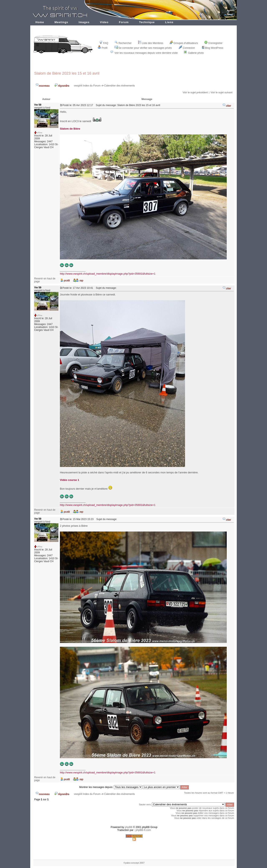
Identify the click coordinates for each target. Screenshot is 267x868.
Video (104, 22)
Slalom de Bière (70, 129)
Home (40, 22)
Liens (169, 22)
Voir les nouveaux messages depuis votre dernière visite (146, 53)
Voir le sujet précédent (195, 93)
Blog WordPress (213, 48)
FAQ (104, 43)
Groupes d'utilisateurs (184, 43)
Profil (103, 48)
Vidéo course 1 (69, 480)
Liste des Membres (151, 43)
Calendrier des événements (120, 86)
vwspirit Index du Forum (87, 86)
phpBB (129, 827)
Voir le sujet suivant (221, 93)
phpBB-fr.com (143, 830)
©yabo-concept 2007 (134, 863)
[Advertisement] (134, 65)
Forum (124, 22)
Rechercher (123, 43)
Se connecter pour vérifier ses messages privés (143, 48)
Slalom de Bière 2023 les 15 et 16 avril (67, 73)
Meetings (61, 22)
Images (84, 22)
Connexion (187, 48)
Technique (147, 22)
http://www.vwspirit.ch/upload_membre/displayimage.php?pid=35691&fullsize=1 (108, 274)
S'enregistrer (213, 43)
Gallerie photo (196, 53)
